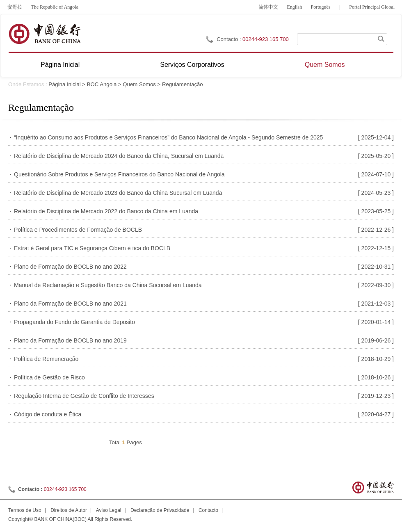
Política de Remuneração (46, 359)
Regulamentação (183, 84)
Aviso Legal (109, 510)
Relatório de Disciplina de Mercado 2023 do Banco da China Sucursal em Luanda (118, 193)
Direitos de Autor (69, 510)
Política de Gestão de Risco (49, 377)
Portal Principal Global (372, 7)
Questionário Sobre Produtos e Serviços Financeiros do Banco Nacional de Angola (119, 174)
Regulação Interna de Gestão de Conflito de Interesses (84, 396)
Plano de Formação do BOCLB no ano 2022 (70, 267)
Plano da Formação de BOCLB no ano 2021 (70, 304)
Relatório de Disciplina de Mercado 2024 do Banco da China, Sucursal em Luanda (119, 156)
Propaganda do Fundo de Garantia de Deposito (74, 322)
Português (321, 7)
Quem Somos (325, 65)
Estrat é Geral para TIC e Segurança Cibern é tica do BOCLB (92, 248)
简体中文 (268, 7)
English (295, 7)
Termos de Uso (25, 510)
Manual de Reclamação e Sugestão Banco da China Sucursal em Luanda (108, 285)
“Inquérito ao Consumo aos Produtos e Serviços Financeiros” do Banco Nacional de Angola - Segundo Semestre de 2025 (168, 137)
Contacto (208, 510)
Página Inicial (60, 65)
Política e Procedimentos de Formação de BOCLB (78, 230)
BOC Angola (102, 84)
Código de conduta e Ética (48, 414)
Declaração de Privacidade (160, 510)
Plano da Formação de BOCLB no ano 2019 (70, 340)
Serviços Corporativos (192, 65)
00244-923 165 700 (266, 39)
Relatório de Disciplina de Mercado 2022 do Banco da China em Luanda (106, 211)
